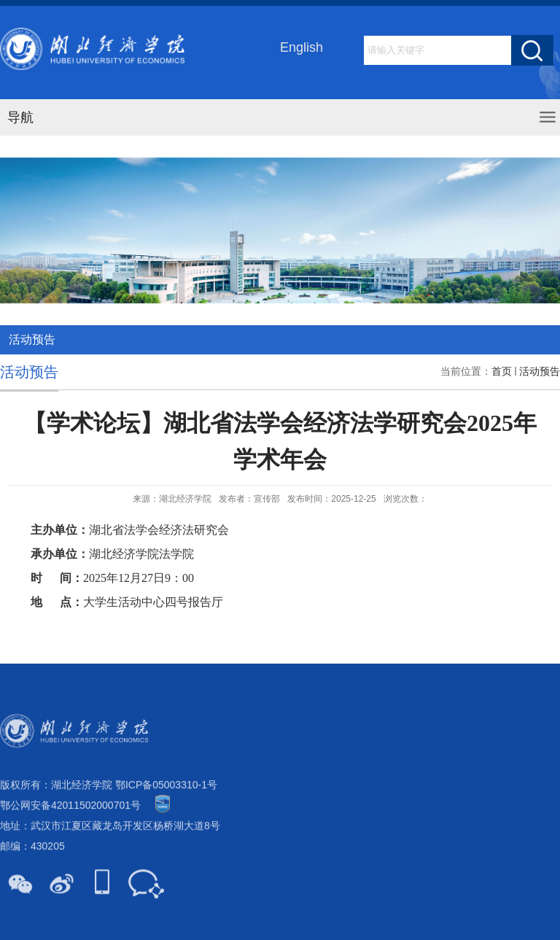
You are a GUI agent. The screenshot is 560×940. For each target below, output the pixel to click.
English (302, 48)
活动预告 (540, 377)
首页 (502, 377)
